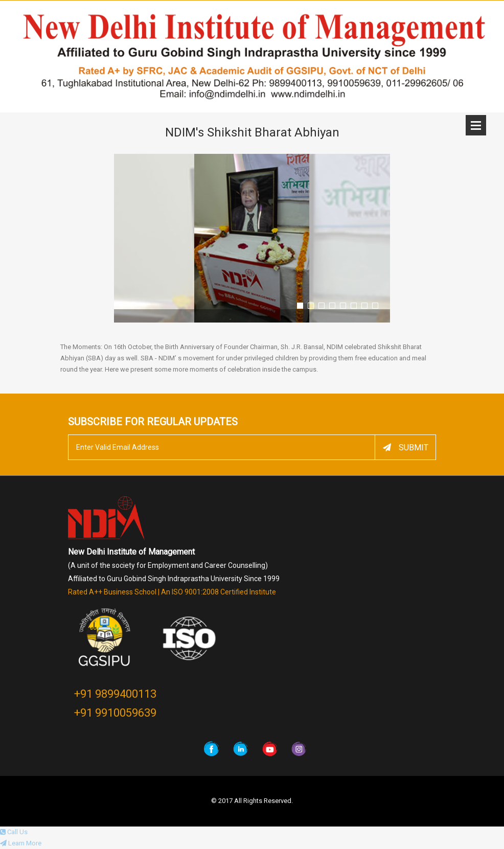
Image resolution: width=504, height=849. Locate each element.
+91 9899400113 (115, 694)
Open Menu (476, 125)
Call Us (14, 832)
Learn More (21, 843)
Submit (406, 448)
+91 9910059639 (115, 713)
